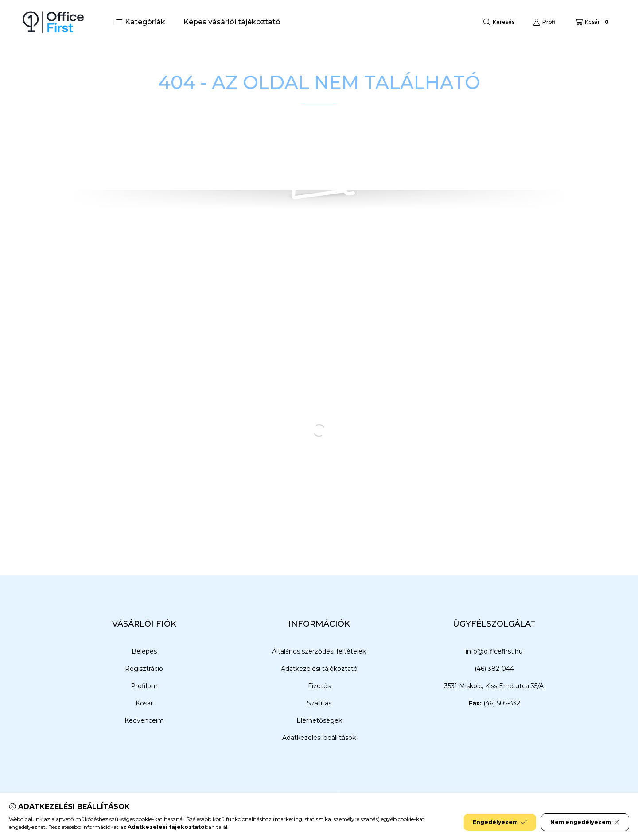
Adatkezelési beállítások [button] (319, 738)
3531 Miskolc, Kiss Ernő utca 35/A (494, 686)
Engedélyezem (500, 822)
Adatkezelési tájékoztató (319, 669)
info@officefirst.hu (494, 651)
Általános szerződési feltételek (319, 651)
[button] (140, 22)
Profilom (144, 686)
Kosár (144, 703)
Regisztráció (144, 669)
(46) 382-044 (494, 669)
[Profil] (545, 22)
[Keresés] (499, 22)
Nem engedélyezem (585, 822)
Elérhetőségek (319, 720)
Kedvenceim (144, 720)
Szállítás (319, 703)
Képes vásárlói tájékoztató (232, 22)
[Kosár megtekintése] (593, 22)
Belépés (144, 651)
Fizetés (319, 686)
